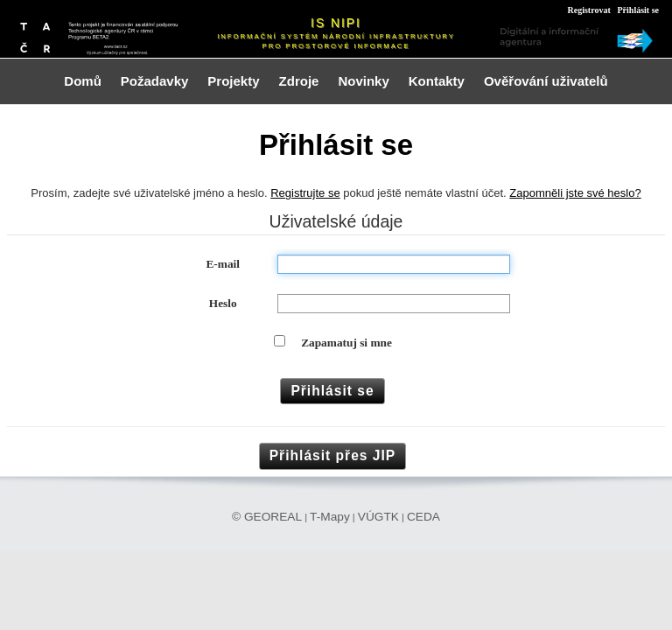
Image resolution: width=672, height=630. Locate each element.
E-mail (223, 264)
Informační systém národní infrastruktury (336, 36)
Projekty (233, 81)
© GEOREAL (267, 517)
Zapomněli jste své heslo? (575, 193)
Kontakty (437, 81)
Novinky (363, 81)
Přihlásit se (639, 10)
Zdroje (299, 81)
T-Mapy (330, 517)
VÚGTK (378, 517)
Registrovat (588, 10)
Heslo (223, 303)
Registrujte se (305, 193)
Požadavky (155, 81)
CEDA (423, 517)
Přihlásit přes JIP (333, 455)
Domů (83, 81)
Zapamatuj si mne (346, 343)
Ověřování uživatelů (546, 81)
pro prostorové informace (336, 46)
